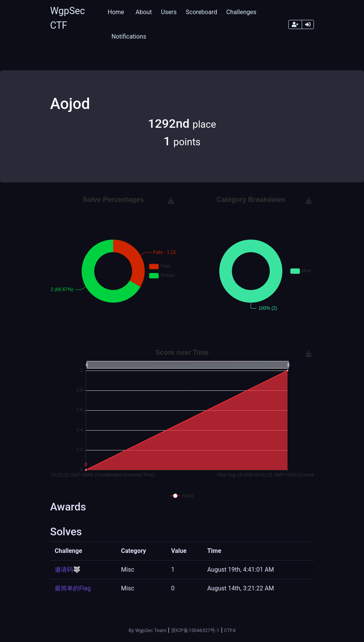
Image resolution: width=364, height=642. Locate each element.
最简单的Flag (73, 588)
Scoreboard (201, 12)
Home (116, 12)
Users (169, 12)
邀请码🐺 (68, 570)
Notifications (129, 37)
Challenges (241, 12)
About (144, 12)
